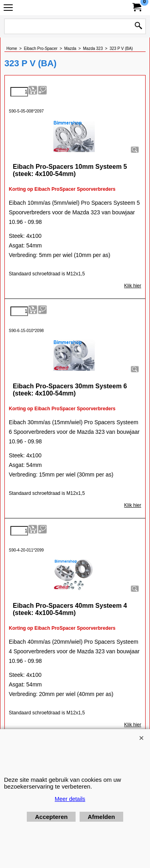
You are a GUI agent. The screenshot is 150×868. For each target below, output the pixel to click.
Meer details (70, 799)
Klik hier (133, 286)
